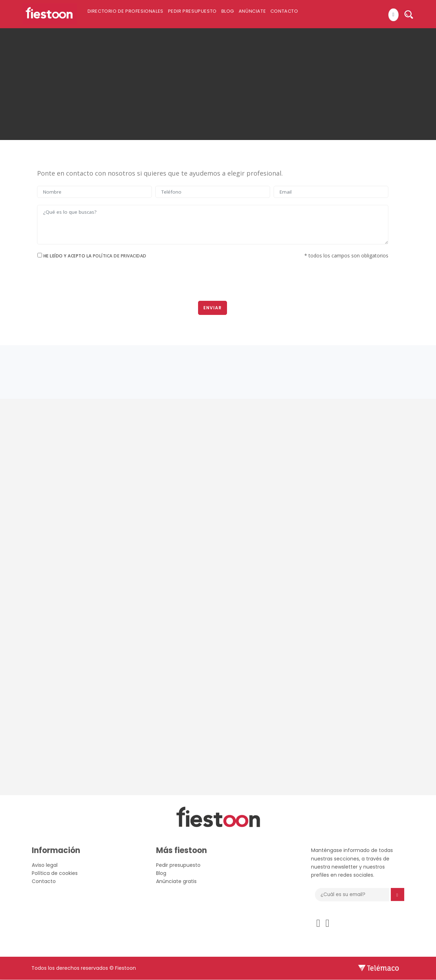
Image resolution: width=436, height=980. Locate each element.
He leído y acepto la (95, 256)
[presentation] (213, 282)
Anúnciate (267, 14)
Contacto (303, 14)
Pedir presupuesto (199, 14)
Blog (239, 14)
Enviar (213, 308)
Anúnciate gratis (176, 882)
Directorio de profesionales (128, 14)
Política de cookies (55, 874)
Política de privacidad (120, 256)
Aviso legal (45, 865)
